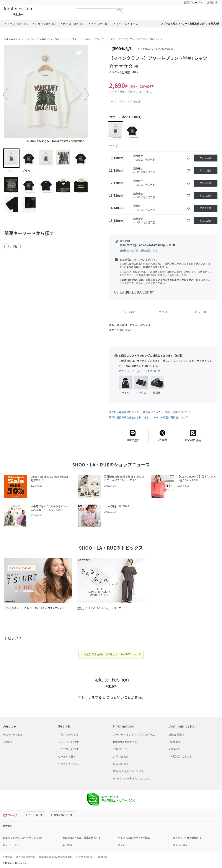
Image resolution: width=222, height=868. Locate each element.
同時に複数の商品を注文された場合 (129, 417)
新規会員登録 (176, 735)
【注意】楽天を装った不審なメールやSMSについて (111, 654)
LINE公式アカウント (180, 757)
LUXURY (7, 742)
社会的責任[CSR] (85, 857)
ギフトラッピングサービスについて (139, 371)
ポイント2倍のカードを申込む (134, 838)
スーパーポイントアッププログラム (134, 735)
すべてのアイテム (68, 764)
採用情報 (103, 857)
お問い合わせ (121, 757)
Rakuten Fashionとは (125, 742)
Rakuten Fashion (36, 11)
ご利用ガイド (121, 749)
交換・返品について (176, 412)
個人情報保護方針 (26, 857)
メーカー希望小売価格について (170, 417)
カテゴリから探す (68, 749)
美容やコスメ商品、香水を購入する (82, 838)
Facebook (174, 742)
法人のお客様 (121, 764)
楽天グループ (192, 3)
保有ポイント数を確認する (187, 838)
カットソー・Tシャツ (92, 39)
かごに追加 (206, 158)
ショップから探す (68, 742)
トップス (72, 39)
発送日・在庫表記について (124, 412)
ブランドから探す (68, 735)
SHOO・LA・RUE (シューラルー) (45, 39)
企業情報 (7, 857)
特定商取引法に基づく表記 (129, 771)
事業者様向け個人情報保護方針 (56, 857)
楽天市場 (212, 3)
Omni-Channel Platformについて (132, 779)
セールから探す (67, 757)
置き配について (152, 412)
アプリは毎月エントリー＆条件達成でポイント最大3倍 (190, 24)
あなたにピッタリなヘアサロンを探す (23, 838)
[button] (5, 95)
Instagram (174, 749)
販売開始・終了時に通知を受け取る (139, 251)
